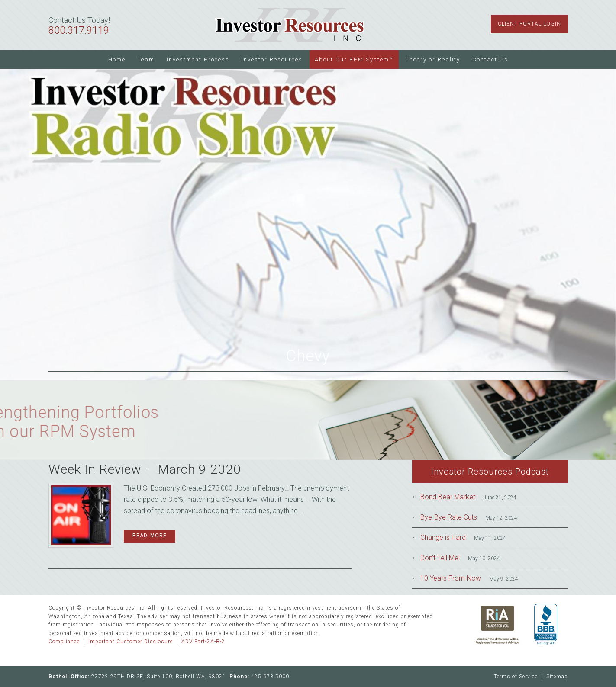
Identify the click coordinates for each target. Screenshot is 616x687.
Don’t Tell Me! (440, 558)
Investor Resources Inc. (290, 25)
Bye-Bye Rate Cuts (449, 517)
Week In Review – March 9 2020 (145, 469)
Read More (150, 536)
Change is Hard (443, 538)
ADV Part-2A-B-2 (203, 642)
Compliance (64, 642)
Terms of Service (516, 677)
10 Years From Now (451, 578)
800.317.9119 (79, 30)
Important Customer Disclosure (131, 642)
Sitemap (557, 677)
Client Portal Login (529, 24)
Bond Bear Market (448, 497)
